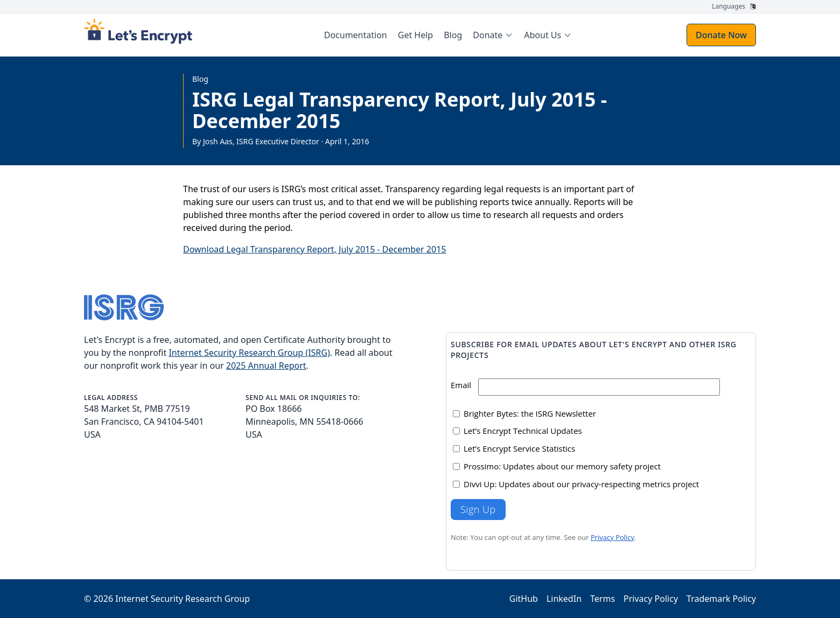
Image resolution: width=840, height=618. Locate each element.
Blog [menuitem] (453, 35)
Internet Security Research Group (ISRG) (249, 353)
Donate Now (721, 35)
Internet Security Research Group (183, 599)
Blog (200, 79)
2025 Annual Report (266, 366)
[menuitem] (493, 35)
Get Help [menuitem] (415, 35)
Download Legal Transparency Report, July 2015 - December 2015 (314, 249)
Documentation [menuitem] (356, 35)
